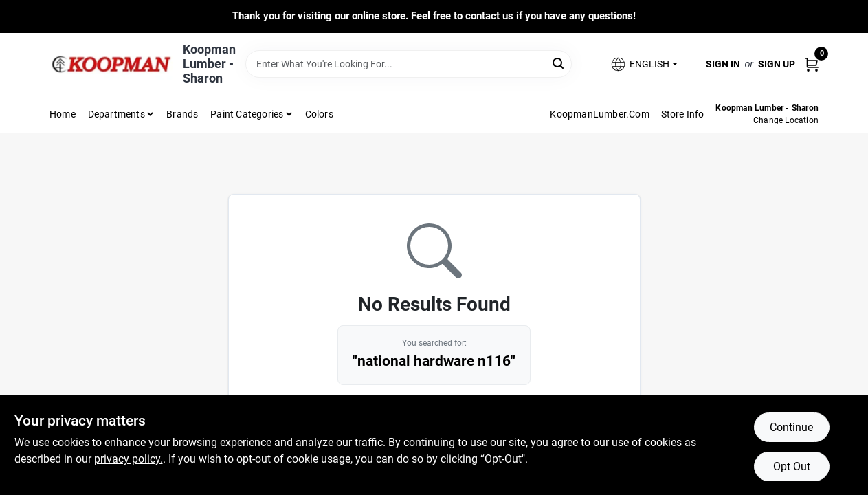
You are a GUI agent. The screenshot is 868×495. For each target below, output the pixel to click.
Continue (791, 427)
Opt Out (792, 466)
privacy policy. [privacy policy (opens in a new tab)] (129, 459)
